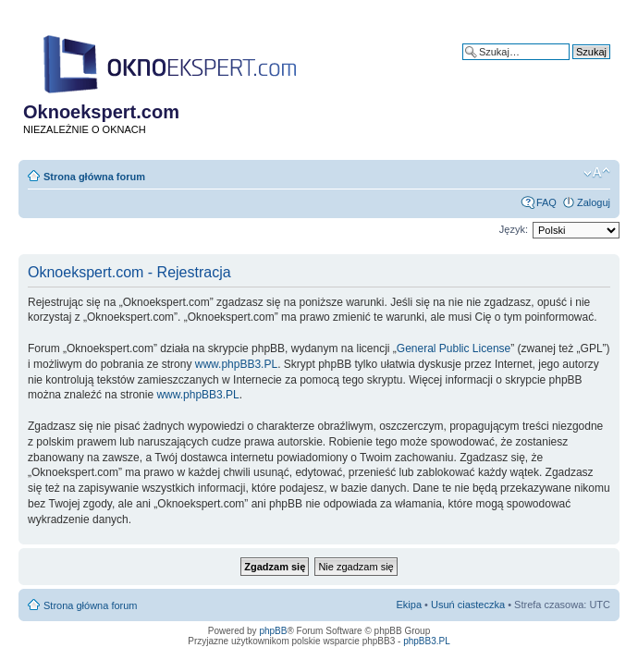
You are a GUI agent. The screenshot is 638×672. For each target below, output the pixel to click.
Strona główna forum (94, 177)
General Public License (454, 348)
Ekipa (410, 605)
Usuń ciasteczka (468, 605)
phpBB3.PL (427, 641)
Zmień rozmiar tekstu (597, 173)
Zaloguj (594, 202)
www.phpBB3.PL (236, 364)
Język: (514, 229)
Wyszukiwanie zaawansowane (542, 66)
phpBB (273, 631)
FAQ (546, 202)
